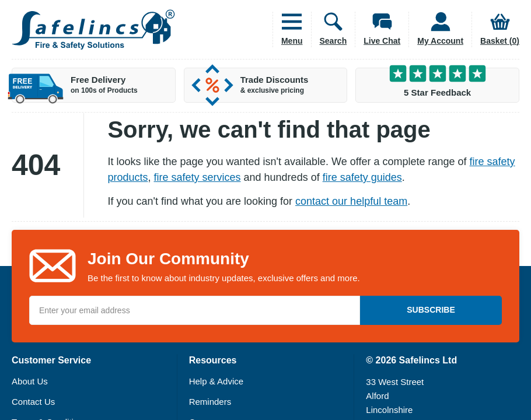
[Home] (93, 29)
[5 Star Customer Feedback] (437, 85)
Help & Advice (216, 381)
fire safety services (198, 177)
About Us (30, 381)
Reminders (210, 402)
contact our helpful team (351, 201)
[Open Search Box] (329, 29)
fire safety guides (362, 177)
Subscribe (431, 310)
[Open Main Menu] (288, 29)
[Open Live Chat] (378, 29)
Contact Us (33, 402)
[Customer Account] (436, 29)
